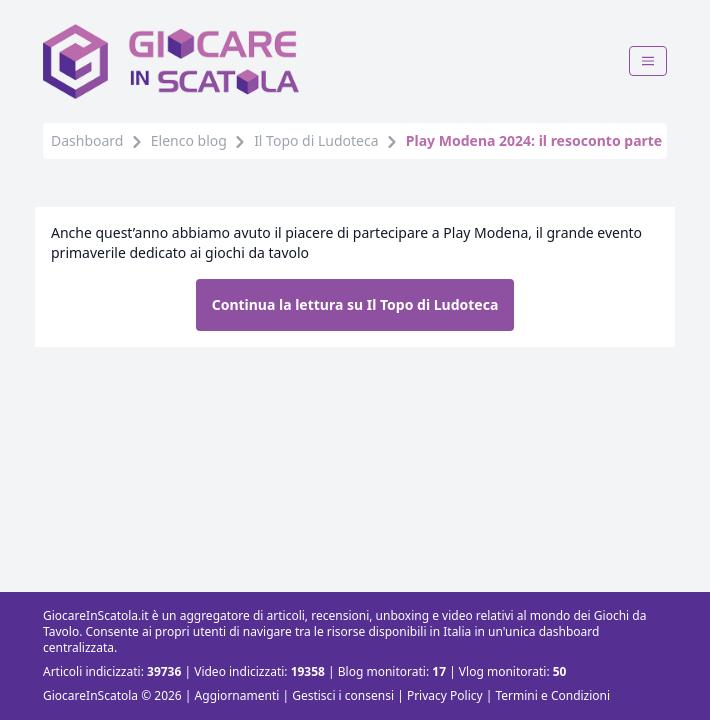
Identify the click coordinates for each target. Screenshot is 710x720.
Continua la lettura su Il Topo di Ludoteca (355, 304)
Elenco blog (189, 140)
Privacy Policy (445, 695)
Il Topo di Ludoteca (316, 140)
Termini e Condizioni (552, 695)
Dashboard (87, 140)
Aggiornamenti (237, 695)
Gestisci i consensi (343, 695)
